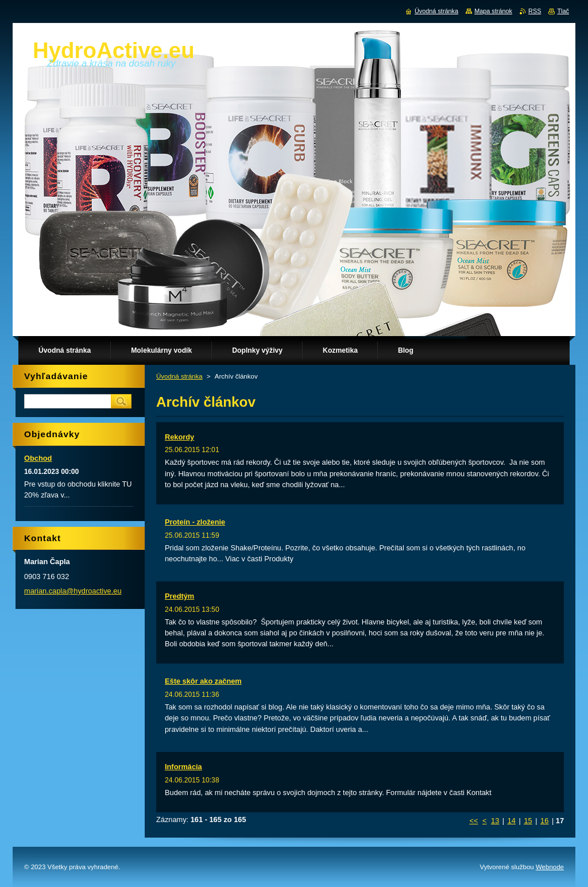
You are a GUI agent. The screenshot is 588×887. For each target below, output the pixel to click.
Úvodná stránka (179, 376)
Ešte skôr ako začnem (203, 681)
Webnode (550, 867)
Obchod (38, 458)
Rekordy (179, 437)
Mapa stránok (493, 11)
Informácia (183, 767)
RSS (535, 11)
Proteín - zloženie (195, 522)
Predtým (179, 596)
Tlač (563, 11)
